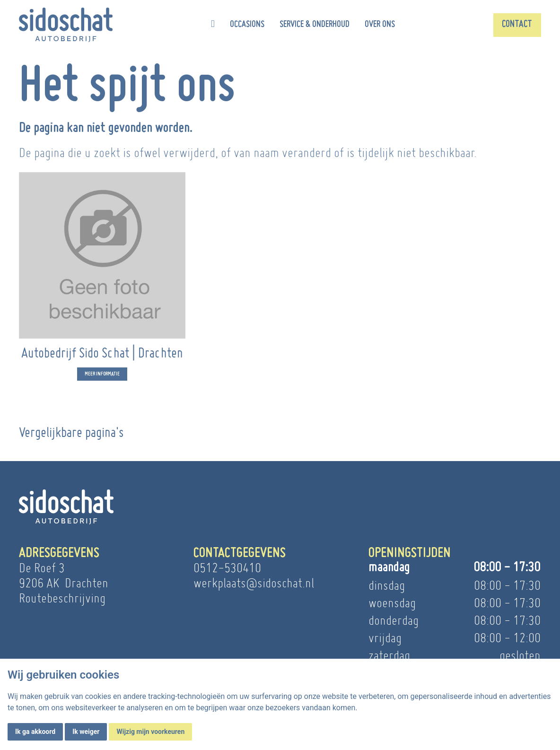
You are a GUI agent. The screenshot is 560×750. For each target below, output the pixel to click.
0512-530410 (227, 568)
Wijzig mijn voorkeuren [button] (150, 732)
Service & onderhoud (315, 25)
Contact (517, 25)
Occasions (247, 25)
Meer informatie (102, 375)
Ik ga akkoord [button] (35, 732)
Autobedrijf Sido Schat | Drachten (102, 354)
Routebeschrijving (62, 598)
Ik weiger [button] (86, 732)
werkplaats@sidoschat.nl (254, 583)
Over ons (380, 25)
